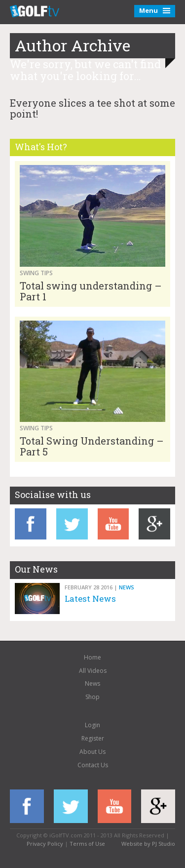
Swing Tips (36, 273)
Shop (92, 697)
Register (93, 738)
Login (92, 725)
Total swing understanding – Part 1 (91, 291)
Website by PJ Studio (148, 844)
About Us (92, 752)
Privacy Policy (45, 844)
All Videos (93, 671)
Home (92, 657)
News (127, 587)
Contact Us (93, 765)
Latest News (90, 599)
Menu (155, 10)
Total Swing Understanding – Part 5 (92, 446)
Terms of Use (87, 844)
